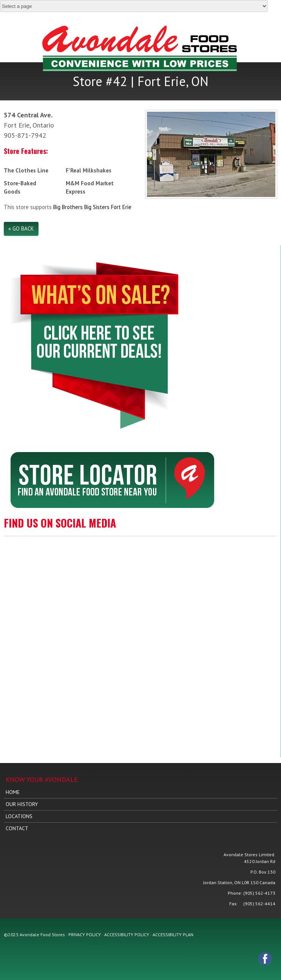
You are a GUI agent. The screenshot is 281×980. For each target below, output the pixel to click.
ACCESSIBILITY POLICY (127, 935)
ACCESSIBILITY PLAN (173, 935)
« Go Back (21, 228)
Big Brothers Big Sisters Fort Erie (92, 207)
